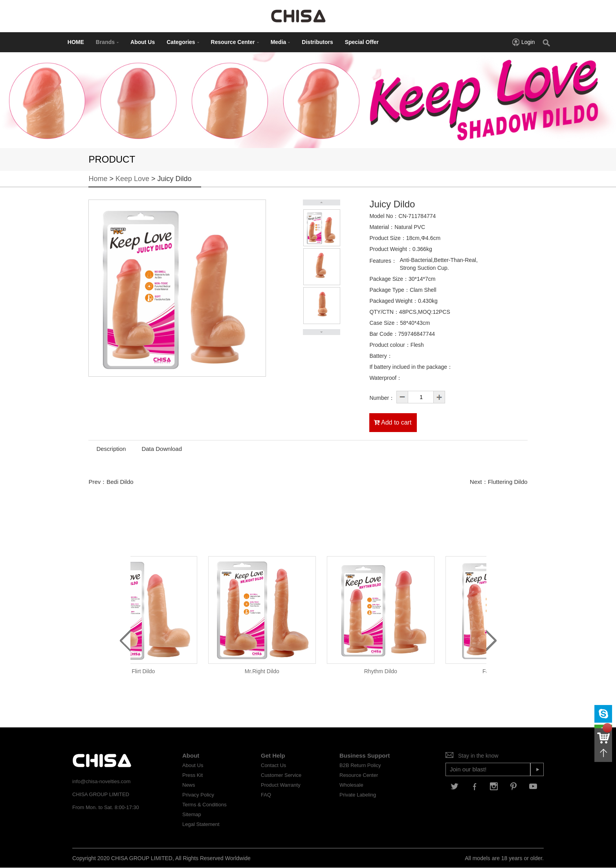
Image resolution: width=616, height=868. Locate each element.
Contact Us (273, 765)
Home (98, 179)
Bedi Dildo (120, 482)
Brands (107, 42)
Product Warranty (281, 785)
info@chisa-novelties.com (101, 781)
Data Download (162, 449)
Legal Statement (201, 824)
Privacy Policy (198, 795)
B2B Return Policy (360, 765)
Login (523, 42)
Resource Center (235, 42)
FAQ (266, 795)
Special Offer (362, 42)
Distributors (317, 42)
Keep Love (132, 179)
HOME (76, 42)
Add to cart (392, 422)
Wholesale (351, 785)
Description (111, 449)
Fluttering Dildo (508, 482)
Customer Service (281, 775)
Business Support (365, 755)
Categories (183, 42)
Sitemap (192, 814)
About (191, 755)
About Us (143, 42)
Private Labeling (358, 795)
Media (280, 42)
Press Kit (192, 775)
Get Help (273, 755)
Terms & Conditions (204, 805)
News (189, 785)
